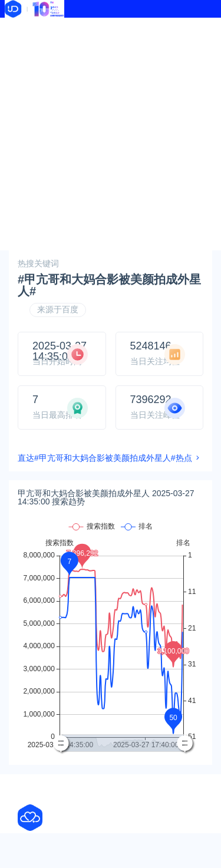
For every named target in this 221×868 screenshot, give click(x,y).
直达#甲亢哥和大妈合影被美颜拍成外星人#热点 (105, 458)
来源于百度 (58, 309)
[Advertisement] (111, 134)
